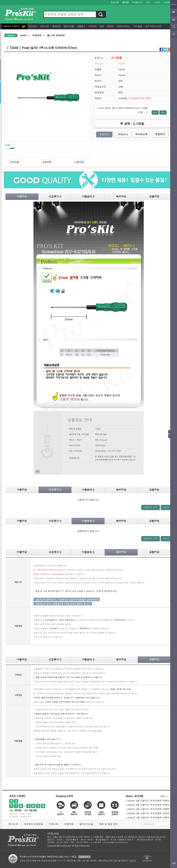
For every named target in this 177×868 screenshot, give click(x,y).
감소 (163, 112)
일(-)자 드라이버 (56, 35)
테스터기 (33, 26)
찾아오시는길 (86, 824)
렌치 (102, 26)
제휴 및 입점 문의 (109, 824)
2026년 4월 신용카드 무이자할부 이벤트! (148, 805)
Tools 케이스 (123, 26)
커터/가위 (44, 26)
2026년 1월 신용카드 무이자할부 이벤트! (148, 818)
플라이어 (56, 26)
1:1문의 (157, 2)
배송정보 (121, 196)
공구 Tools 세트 (153, 26)
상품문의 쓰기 (150, 538)
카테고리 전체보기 (14, 26)
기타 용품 (137, 26)
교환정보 (154, 196)
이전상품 (15, 162)
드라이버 (92, 26)
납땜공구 (81, 26)
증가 (155, 112)
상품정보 (22, 196)
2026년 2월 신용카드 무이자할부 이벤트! (148, 813)
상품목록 (47, 162)
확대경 (110, 26)
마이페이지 (137, 2)
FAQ (148, 2)
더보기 (166, 507)
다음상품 (79, 162)
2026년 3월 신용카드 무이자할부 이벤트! (148, 809)
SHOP (23, 35)
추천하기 (160, 134)
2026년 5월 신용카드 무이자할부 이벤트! (148, 801)
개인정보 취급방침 (34, 824)
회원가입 (115, 2)
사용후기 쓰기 (150, 507)
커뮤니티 (54, 824)
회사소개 (13, 824)
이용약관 (69, 824)
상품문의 (88, 196)
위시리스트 (141, 134)
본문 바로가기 (0, 0)
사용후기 (168, 2)
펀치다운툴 (69, 26)
